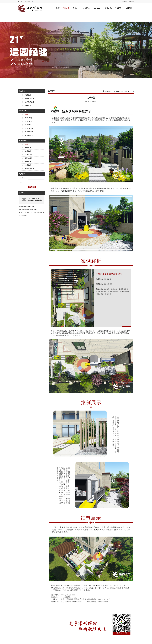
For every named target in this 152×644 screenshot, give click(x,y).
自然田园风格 (30, 169)
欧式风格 (28, 148)
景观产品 (108, 8)
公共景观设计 (30, 102)
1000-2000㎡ (30, 132)
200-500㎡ (29, 125)
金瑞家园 (49, 640)
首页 (58, 8)
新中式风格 (29, 158)
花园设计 (28, 95)
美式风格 (28, 165)
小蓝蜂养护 (97, 8)
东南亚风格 (29, 155)
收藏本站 (125, 1)
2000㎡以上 (29, 135)
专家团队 (118, 8)
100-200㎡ (29, 121)
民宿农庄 (76, 8)
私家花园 (66, 8)
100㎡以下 (29, 118)
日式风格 (28, 151)
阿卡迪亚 (134, 640)
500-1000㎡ (29, 128)
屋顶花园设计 (30, 98)
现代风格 (28, 162)
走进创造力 (130, 8)
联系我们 (131, 1)
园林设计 (28, 105)
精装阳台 (86, 8)
